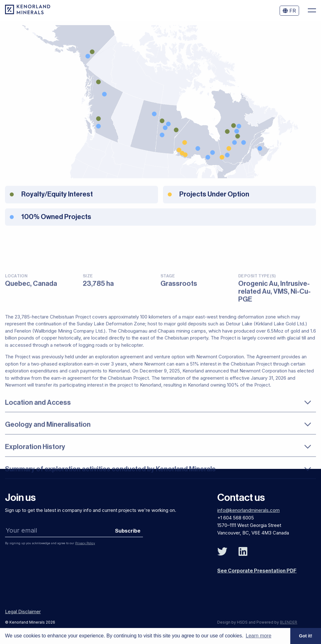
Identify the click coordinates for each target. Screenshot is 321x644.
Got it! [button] (306, 636)
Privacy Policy (85, 543)
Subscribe (128, 531)
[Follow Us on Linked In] (243, 552)
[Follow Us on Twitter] (222, 552)
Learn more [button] (259, 636)
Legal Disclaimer (23, 612)
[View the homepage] (28, 13)
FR (289, 11)
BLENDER (289, 622)
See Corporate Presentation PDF (257, 571)
